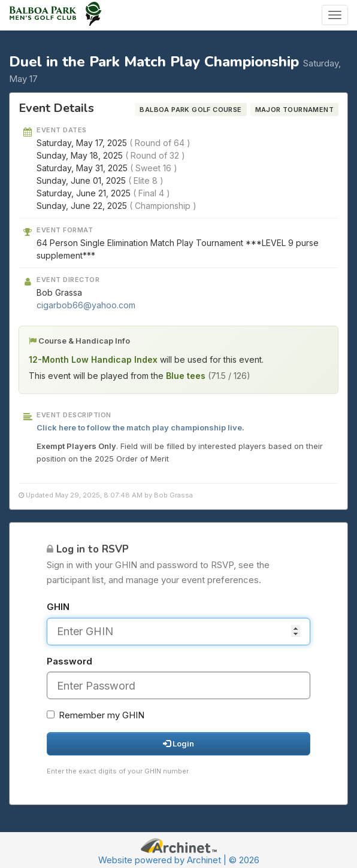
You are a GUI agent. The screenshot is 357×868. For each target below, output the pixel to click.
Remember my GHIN (96, 715)
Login (179, 743)
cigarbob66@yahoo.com (86, 305)
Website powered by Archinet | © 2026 (179, 860)
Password (69, 661)
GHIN (58, 607)
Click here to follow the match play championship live (139, 427)
